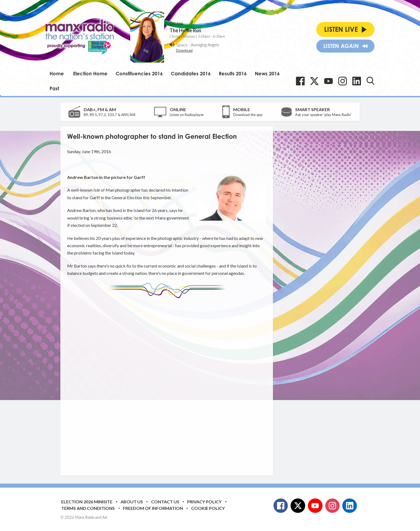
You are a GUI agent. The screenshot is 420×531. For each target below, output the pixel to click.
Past (54, 88)
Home (57, 73)
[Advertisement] (169, 383)
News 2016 (267, 73)
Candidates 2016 (191, 73)
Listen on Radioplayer (187, 115)
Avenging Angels (205, 45)
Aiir (105, 517)
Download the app (248, 115)
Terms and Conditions (88, 508)
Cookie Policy (208, 508)
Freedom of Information (153, 508)
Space (182, 45)
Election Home (90, 73)
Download (184, 50)
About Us (132, 502)
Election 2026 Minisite (87, 502)
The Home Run (185, 30)
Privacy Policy (204, 502)
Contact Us (165, 502)
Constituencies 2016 (139, 73)
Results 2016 (233, 73)
